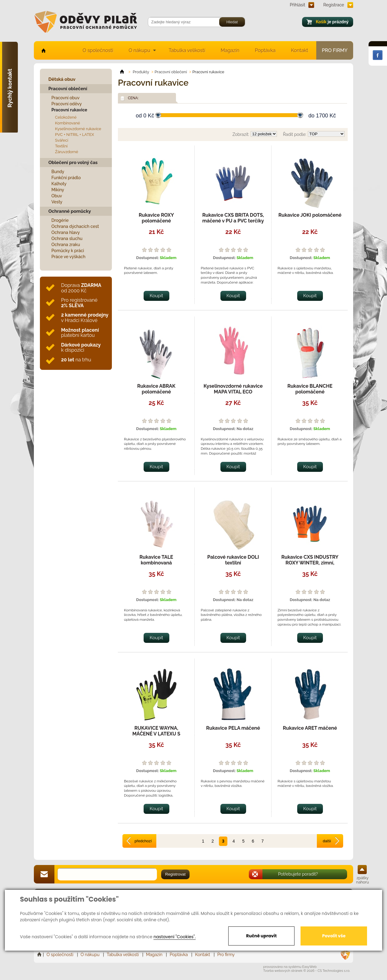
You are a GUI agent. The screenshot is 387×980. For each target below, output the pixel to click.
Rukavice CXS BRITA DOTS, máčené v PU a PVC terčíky (233, 218)
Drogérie (60, 220)
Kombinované (68, 123)
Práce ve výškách (68, 257)
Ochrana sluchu (67, 238)
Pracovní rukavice (69, 110)
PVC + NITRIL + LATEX (75, 135)
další (327, 841)
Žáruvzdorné (67, 152)
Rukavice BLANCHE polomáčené (310, 389)
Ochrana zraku (66, 245)
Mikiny (58, 190)
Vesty (57, 202)
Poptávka (265, 50)
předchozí (143, 841)
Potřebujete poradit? (298, 874)
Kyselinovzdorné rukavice (78, 129)
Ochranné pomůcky (70, 211)
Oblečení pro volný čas (73, 163)
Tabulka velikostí (187, 50)
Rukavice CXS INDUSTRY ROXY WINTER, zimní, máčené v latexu (310, 563)
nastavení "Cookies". (175, 937)
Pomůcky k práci (68, 251)
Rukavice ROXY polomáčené (156, 218)
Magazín (230, 50)
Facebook (378, 55)
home (43, 50)
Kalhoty (59, 184)
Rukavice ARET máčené (310, 728)
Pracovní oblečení (68, 89)
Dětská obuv (62, 79)
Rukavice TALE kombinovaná (156, 560)
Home (40, 955)
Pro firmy (335, 50)
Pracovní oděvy (67, 104)
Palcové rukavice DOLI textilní (233, 560)
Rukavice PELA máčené (233, 728)
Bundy (58, 172)
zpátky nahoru (363, 880)
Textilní (61, 146)
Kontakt (300, 50)
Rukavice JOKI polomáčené (310, 215)
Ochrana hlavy (66, 232)
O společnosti (98, 50)
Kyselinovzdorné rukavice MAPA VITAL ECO (233, 389)
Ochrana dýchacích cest (75, 226)
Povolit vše (334, 936)
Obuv (57, 196)
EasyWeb (310, 967)
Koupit (156, 296)
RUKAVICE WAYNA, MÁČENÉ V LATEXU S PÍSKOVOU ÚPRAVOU (156, 734)
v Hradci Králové (85, 318)
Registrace (334, 5)
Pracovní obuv (65, 98)
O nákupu (139, 50)
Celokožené (66, 117)
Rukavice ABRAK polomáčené (156, 389)
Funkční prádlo (66, 178)
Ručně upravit (261, 936)
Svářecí (62, 140)
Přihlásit (298, 5)
